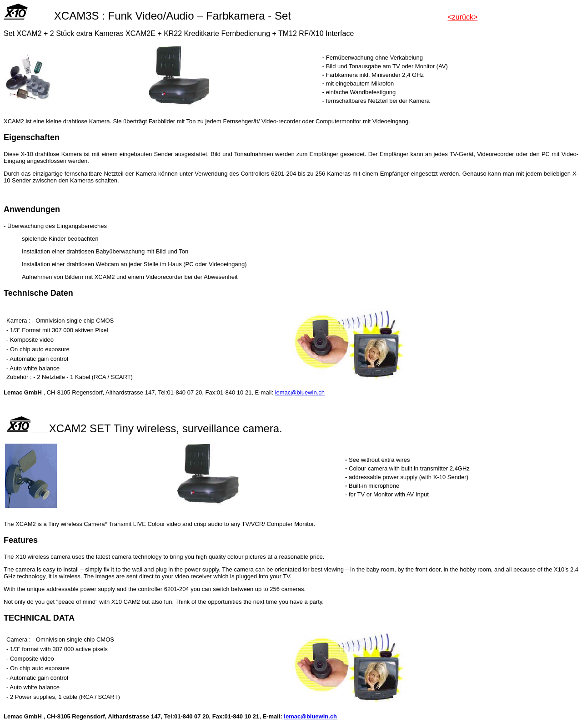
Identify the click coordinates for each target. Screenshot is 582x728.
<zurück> (462, 17)
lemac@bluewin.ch (300, 392)
